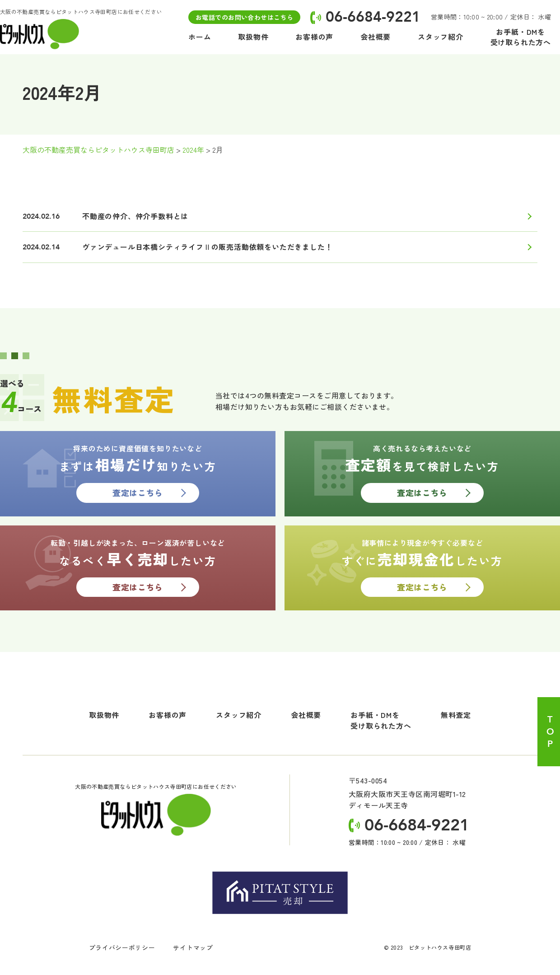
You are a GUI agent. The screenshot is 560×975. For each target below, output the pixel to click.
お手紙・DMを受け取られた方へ (381, 721)
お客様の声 (168, 715)
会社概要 (306, 715)
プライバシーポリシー (122, 948)
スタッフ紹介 (239, 715)
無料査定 (456, 715)
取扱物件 (104, 715)
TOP (550, 732)
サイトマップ (193, 948)
